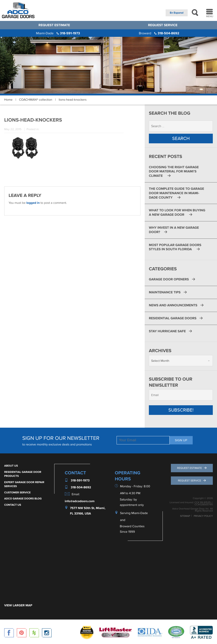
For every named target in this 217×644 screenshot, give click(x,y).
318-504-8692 (159, 33)
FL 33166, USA (81, 514)
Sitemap (185, 516)
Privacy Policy (203, 516)
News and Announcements (173, 305)
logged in (33, 203)
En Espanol (177, 13)
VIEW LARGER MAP (18, 605)
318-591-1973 (58, 33)
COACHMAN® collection (36, 100)
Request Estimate (54, 25)
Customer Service (17, 493)
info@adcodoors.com (80, 501)
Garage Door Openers (169, 279)
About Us (11, 466)
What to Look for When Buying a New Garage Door (177, 212)
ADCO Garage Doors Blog (23, 499)
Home (8, 100)
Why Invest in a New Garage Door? (174, 230)
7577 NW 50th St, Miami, (88, 508)
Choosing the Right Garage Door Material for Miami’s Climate (174, 172)
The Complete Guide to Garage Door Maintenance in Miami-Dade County (176, 193)
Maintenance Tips (165, 292)
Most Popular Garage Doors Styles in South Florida (175, 247)
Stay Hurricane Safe (167, 331)
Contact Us (13, 505)
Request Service (163, 25)
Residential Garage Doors (173, 318)
